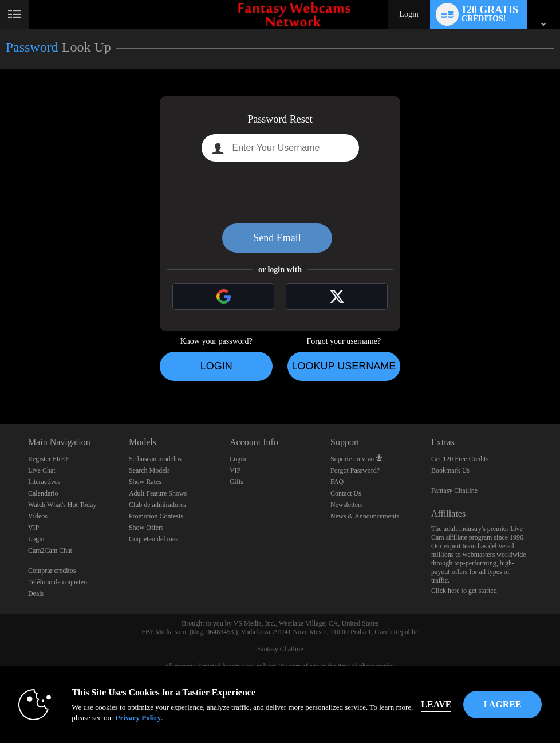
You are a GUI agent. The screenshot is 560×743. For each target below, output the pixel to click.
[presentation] (280, 192)
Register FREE (49, 459)
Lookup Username (344, 366)
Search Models (149, 470)
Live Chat (42, 470)
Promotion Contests (156, 516)
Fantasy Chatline (454, 490)
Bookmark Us (450, 470)
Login (409, 14)
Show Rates (145, 482)
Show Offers (146, 528)
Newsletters (347, 505)
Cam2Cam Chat (50, 551)
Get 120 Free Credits (460, 459)
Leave (436, 704)
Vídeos (38, 516)
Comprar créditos (52, 571)
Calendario (43, 493)
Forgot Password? (355, 470)
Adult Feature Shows (158, 493)
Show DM (0, 381)
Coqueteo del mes (153, 539)
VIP (33, 528)
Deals (36, 593)
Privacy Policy (138, 718)
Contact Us (346, 493)
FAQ (337, 482)
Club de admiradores (157, 505)
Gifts (236, 482)
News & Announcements (365, 516)
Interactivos (44, 482)
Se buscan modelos (155, 459)
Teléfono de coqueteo (58, 582)
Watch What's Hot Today (62, 505)
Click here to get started (464, 591)
